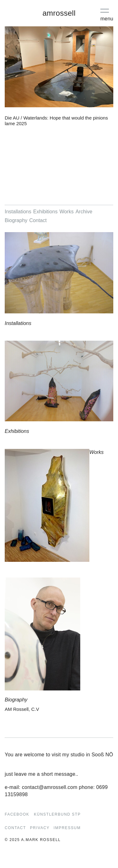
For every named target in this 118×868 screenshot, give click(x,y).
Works (67, 212)
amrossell (59, 13)
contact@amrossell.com (50, 787)
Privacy (40, 828)
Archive (84, 212)
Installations (18, 212)
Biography (16, 220)
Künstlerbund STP (57, 815)
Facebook (17, 815)
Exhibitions (45, 212)
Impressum (67, 828)
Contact (38, 220)
